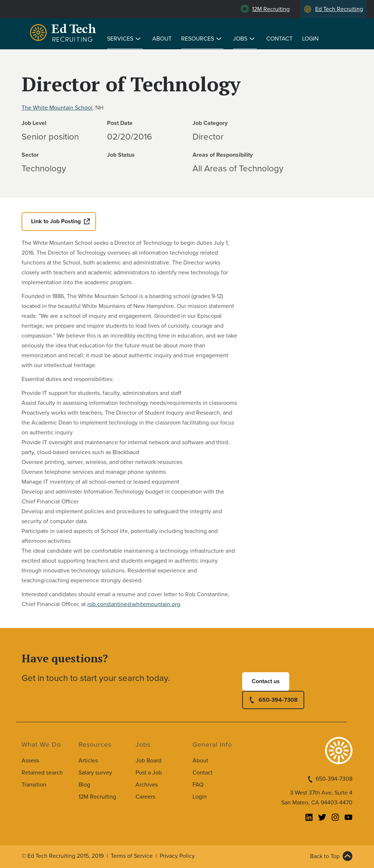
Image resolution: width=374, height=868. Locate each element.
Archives (147, 785)
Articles (88, 761)
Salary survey (95, 773)
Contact (279, 39)
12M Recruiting (271, 9)
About (162, 39)
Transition (34, 785)
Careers (145, 797)
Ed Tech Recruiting (339, 9)
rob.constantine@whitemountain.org (134, 604)
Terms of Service (132, 856)
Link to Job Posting (56, 221)
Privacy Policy (177, 856)
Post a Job (149, 773)
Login (310, 39)
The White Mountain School (57, 108)
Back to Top (325, 856)
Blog (84, 785)
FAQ (198, 785)
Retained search (42, 773)
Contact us (266, 681)
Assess (30, 761)
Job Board (148, 761)
